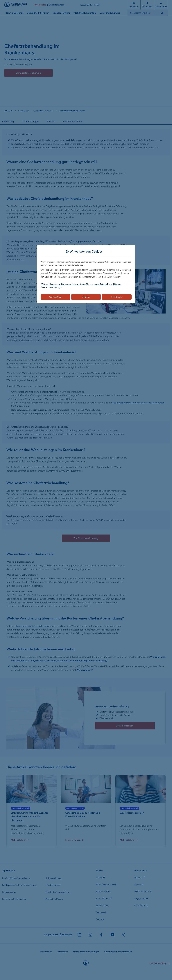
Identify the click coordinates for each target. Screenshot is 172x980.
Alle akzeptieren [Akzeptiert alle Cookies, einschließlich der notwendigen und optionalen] (55, 297)
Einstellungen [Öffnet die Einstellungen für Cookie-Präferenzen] (117, 297)
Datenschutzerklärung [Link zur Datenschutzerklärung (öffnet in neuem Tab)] (50, 287)
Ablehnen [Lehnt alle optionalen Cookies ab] (86, 297)
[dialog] (86, 274)
